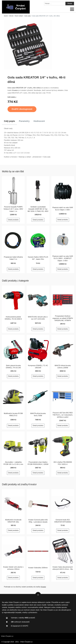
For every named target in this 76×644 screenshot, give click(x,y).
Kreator (33, 484)
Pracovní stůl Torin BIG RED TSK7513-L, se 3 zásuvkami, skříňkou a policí (63, 415)
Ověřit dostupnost (22, 109)
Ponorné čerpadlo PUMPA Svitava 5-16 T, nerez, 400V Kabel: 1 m (13, 209)
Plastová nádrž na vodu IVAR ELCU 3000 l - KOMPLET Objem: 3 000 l (63, 258)
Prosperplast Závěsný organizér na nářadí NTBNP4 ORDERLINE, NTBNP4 (63, 318)
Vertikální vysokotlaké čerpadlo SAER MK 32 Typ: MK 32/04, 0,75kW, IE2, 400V (38, 209)
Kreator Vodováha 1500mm (38, 568)
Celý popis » (12, 97)
